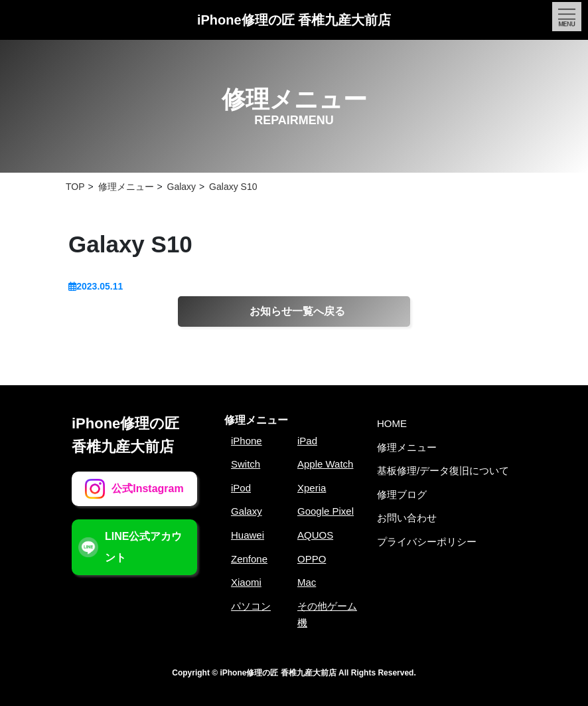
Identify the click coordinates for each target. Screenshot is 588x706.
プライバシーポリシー (427, 542)
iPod (241, 488)
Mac (307, 582)
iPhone (247, 441)
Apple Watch (326, 464)
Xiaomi (246, 582)
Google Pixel (326, 511)
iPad (307, 441)
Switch (246, 464)
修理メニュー (256, 420)
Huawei (248, 535)
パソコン (251, 606)
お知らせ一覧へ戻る (297, 311)
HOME (392, 423)
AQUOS (315, 535)
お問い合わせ (407, 518)
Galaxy (247, 511)
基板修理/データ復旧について (443, 471)
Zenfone (249, 559)
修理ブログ (402, 494)
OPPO (312, 559)
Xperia (312, 488)
